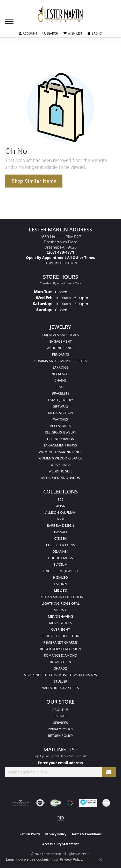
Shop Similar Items (34, 181)
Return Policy (60, 736)
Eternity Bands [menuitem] (61, 439)
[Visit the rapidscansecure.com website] (88, 803)
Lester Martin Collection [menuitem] (60, 597)
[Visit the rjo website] (61, 818)
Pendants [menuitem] (61, 354)
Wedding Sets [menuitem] (60, 471)
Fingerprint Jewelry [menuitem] (60, 571)
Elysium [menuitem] (60, 564)
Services (60, 723)
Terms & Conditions (87, 834)
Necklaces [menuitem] (61, 374)
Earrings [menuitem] (61, 367)
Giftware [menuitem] (60, 406)
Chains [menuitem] (60, 380)
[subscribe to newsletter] (109, 772)
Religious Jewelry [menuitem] (60, 432)
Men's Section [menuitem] (60, 413)
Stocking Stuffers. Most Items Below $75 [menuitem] (60, 675)
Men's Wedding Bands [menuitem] (60, 478)
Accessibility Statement (60, 844)
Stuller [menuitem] (61, 681)
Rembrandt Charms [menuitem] (60, 642)
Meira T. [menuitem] (60, 610)
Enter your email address (60, 763)
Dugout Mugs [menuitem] (60, 558)
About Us (60, 710)
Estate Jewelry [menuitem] (60, 400)
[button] (28, 34)
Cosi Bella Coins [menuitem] (61, 545)
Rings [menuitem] (60, 387)
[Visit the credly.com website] (106, 803)
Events (61, 716)
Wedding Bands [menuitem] (60, 348)
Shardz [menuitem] (60, 668)
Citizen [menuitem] (60, 538)
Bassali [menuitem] (61, 532)
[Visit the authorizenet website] (40, 803)
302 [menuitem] (61, 499)
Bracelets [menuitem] (60, 393)
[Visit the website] (70, 803)
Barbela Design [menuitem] (60, 525)
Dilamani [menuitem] (60, 551)
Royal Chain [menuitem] (60, 662)
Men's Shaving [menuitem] (60, 616)
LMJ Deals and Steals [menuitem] (60, 335)
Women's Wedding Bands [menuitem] (60, 458)
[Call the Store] (61, 252)
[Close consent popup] (101, 860)
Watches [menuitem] (60, 419)
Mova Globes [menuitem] (60, 623)
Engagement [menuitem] (60, 341)
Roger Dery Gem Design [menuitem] (60, 649)
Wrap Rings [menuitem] (60, 465)
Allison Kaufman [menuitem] (61, 512)
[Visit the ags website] (20, 803)
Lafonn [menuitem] (60, 584)
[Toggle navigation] (9, 22)
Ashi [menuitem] (60, 519)
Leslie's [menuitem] (60, 590)
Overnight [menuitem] (60, 629)
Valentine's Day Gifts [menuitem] (61, 688)
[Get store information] (60, 263)
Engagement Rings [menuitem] (61, 445)
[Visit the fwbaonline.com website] (56, 803)
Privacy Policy (61, 729)
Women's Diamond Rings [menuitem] (61, 452)
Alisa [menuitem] (60, 506)
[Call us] (61, 258)
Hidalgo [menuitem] (60, 577)
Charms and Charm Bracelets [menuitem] (60, 361)
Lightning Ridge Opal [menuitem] (60, 603)
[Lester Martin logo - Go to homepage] (61, 15)
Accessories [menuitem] (60, 426)
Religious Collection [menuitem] (60, 636)
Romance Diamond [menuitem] (60, 655)
